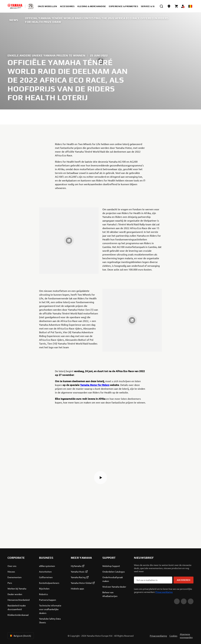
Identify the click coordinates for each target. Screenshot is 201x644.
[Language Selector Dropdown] (190, 6)
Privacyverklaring (164, 592)
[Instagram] (191, 601)
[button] (100, 478)
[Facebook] (184, 601)
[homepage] (15, 6)
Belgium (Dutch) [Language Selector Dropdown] (20, 636)
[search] (161, 6)
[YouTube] (177, 601)
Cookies (173, 636)
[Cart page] (177, 6)
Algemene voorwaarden (186, 636)
